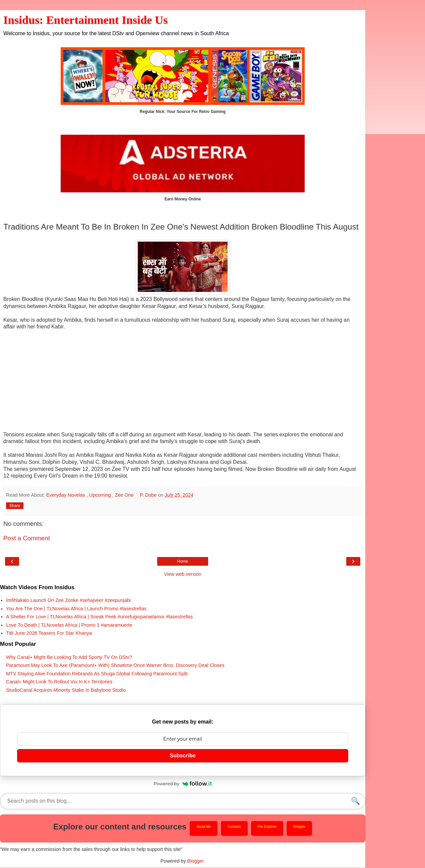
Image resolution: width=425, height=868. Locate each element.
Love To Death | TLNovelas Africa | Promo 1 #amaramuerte (69, 625)
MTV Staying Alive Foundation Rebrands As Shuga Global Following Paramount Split (97, 674)
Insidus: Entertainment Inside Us (85, 20)
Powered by (183, 784)
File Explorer (267, 827)
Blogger (196, 861)
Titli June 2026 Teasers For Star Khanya (49, 633)
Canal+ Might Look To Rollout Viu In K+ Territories (59, 682)
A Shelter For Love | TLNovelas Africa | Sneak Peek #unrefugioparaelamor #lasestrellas (100, 617)
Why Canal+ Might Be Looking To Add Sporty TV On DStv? (69, 657)
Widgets (299, 827)
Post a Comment (27, 538)
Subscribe (183, 756)
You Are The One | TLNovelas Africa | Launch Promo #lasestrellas (76, 609)
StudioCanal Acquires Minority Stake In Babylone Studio (66, 690)
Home (183, 561)
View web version (183, 574)
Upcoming (101, 495)
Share (15, 506)
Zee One (125, 495)
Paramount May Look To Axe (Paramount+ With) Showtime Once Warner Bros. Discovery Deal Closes (115, 665)
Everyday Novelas (66, 495)
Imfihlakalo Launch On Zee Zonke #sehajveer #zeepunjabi (68, 600)
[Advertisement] (183, 384)
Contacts (234, 827)
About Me (204, 827)
